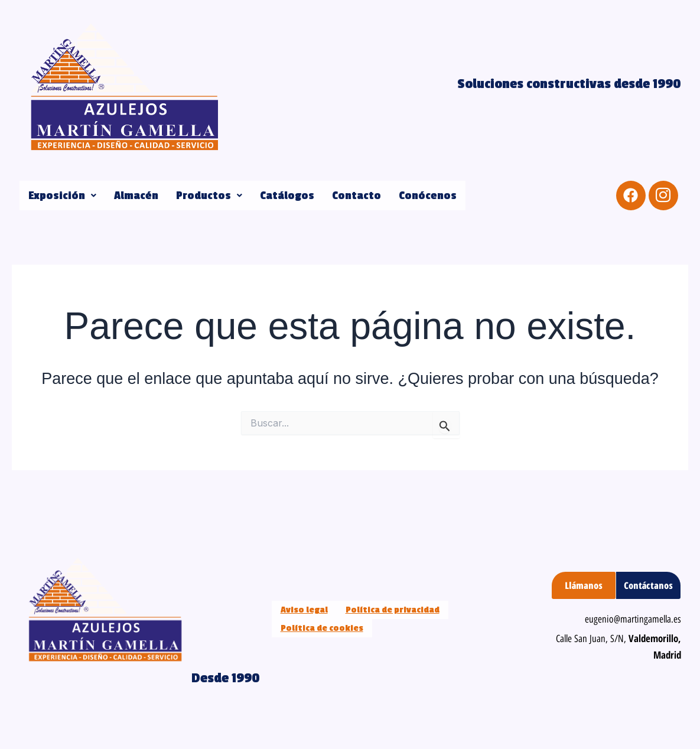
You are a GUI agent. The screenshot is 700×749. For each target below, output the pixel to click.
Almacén (136, 196)
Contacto (356, 196)
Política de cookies (322, 628)
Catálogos (287, 196)
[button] (62, 196)
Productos (209, 196)
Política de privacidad (393, 610)
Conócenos (428, 196)
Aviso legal (304, 610)
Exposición (62, 196)
